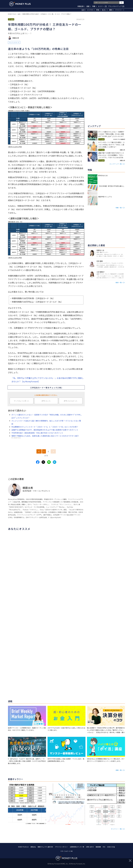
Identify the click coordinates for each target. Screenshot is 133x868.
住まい (105, 10)
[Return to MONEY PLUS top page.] (20, 4)
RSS (104, 847)
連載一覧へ (119, 770)
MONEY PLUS (12, 14)
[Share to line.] (49, 462)
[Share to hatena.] (55, 462)
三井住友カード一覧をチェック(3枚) (46, 388)
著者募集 (98, 847)
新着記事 (81, 6)
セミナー (102, 6)
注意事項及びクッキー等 (77, 847)
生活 (84, 10)
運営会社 (33, 847)
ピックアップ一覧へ (116, 164)
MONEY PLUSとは (23, 847)
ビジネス (91, 10)
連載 (89, 6)
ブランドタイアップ (116, 6)
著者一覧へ (119, 282)
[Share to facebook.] (38, 462)
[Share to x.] (43, 462)
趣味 (111, 10)
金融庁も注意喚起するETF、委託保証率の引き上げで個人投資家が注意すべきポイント (45, 430)
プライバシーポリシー (61, 847)
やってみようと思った (22, 401)
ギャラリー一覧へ (117, 829)
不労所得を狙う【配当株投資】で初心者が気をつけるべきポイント (37, 433)
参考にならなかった (71, 401)
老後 (98, 10)
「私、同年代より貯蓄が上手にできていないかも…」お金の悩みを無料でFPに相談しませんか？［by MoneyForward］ (47, 380)
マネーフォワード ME (66, 851)
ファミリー (120, 10)
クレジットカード (14, 42)
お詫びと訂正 (111, 847)
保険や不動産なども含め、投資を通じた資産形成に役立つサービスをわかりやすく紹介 (45, 436)
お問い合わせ (90, 847)
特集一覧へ (119, 208)
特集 (94, 6)
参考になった (46, 401)
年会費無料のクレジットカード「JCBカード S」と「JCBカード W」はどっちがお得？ (45, 427)
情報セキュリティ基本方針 (45, 847)
